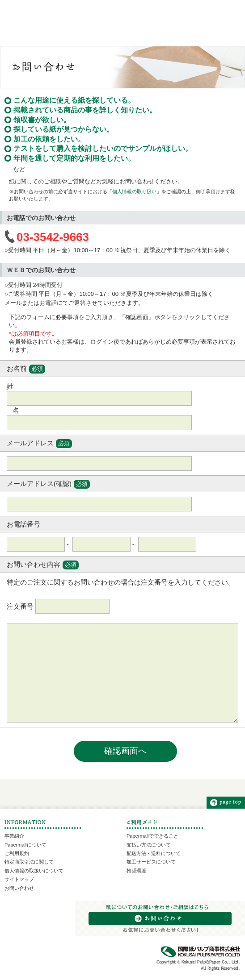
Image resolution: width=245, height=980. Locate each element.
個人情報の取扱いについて (34, 871)
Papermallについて (25, 845)
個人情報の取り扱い (134, 191)
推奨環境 (136, 871)
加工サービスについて (151, 862)
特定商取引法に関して (29, 862)
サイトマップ (19, 879)
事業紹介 (14, 836)
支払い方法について (149, 845)
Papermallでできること (152, 836)
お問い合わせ (19, 888)
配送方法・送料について (154, 853)
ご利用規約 (17, 853)
